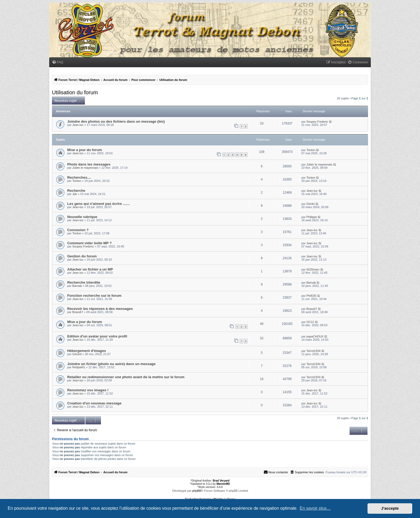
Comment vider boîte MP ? (89, 243)
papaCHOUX (315, 336)
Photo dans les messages (89, 164)
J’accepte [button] (390, 508)
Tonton (311, 150)
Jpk (75, 194)
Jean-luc (78, 125)
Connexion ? (78, 230)
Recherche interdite (84, 282)
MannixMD (223, 484)
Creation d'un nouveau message (94, 403)
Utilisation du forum (75, 92)
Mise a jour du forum (85, 150)
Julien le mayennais (85, 168)
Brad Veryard (221, 481)
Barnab (77, 286)
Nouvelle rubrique (82, 217)
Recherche (76, 191)
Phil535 (311, 296)
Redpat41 (79, 367)
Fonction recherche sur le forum (94, 296)
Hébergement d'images (87, 351)
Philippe (312, 217)
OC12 (310, 322)
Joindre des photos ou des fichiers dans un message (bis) (116, 121)
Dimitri (311, 204)
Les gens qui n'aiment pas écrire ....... (98, 204)
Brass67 (78, 312)
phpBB (197, 491)
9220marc (313, 269)
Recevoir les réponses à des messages (100, 309)
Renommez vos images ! (88, 390)
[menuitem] (58, 63)
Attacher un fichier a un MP (90, 269)
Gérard (77, 354)
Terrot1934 (314, 351)
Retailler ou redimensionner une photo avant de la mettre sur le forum (126, 377)
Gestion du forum (82, 256)
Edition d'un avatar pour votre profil (97, 336)
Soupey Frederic (317, 122)
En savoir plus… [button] (315, 508)
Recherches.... (79, 177)
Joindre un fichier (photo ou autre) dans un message (111, 364)
